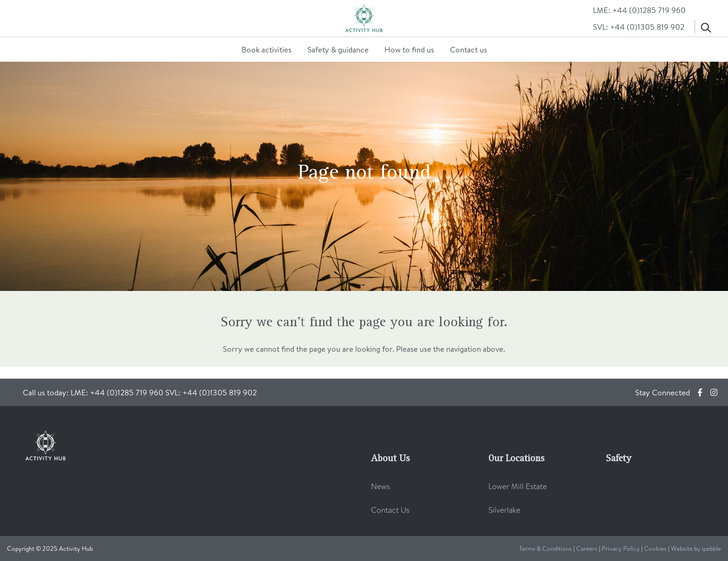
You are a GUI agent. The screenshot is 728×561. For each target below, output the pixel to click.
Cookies (655, 548)
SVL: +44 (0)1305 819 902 (639, 27)
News (380, 486)
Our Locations (516, 459)
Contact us (468, 49)
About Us (390, 459)
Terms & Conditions (546, 548)
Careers (587, 548)
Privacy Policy (621, 548)
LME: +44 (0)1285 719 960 (639, 10)
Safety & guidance (338, 49)
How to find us (409, 49)
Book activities (266, 49)
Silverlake (504, 510)
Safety (619, 459)
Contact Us (390, 510)
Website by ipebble (696, 548)
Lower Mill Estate (518, 486)
